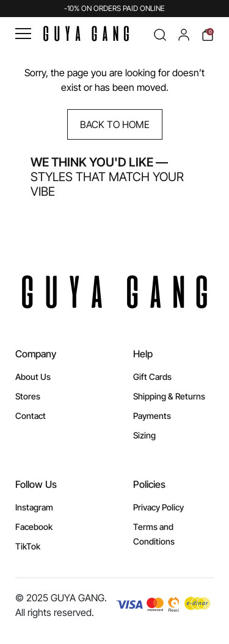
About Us (33, 377)
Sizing (144, 435)
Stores (28, 396)
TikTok (28, 546)
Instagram (34, 507)
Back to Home (115, 124)
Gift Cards (152, 377)
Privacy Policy (158, 507)
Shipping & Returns (169, 396)
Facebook (34, 527)
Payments (152, 416)
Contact (31, 416)
